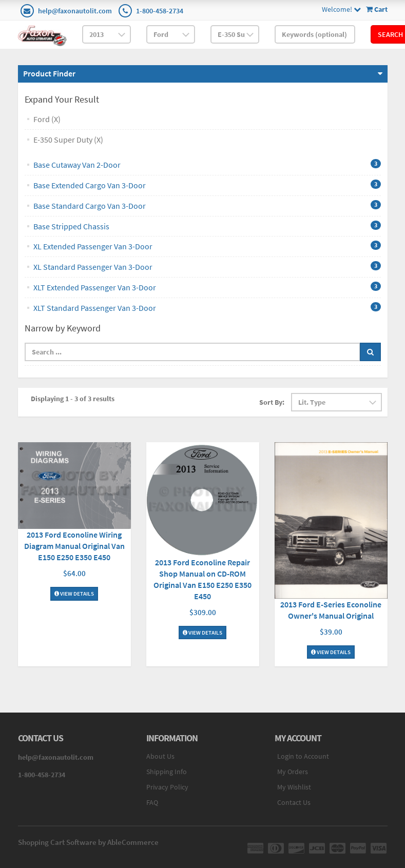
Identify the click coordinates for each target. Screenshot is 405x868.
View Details (74, 594)
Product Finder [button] (49, 73)
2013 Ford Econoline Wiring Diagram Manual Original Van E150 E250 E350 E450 (74, 546)
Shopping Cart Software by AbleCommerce (88, 842)
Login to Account (303, 756)
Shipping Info (167, 772)
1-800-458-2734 (160, 11)
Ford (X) (47, 119)
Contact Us (294, 802)
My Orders (293, 772)
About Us (160, 756)
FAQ (152, 802)
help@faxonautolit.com (75, 11)
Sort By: (272, 402)
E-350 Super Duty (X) (68, 140)
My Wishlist (294, 787)
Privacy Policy (167, 787)
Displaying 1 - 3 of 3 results (73, 399)
